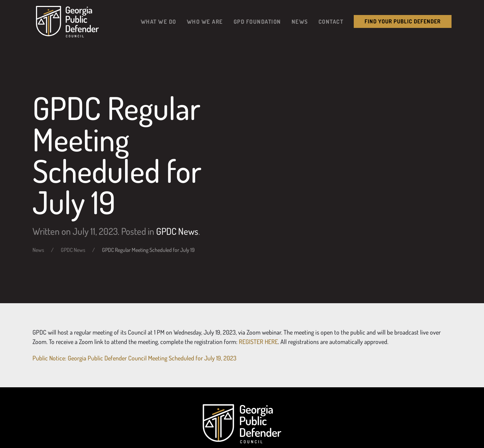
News (300, 21)
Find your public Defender (403, 21)
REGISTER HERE (258, 342)
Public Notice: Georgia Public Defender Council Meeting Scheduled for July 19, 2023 (134, 358)
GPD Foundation (257, 21)
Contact (331, 21)
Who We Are (205, 21)
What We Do (159, 21)
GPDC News (177, 231)
